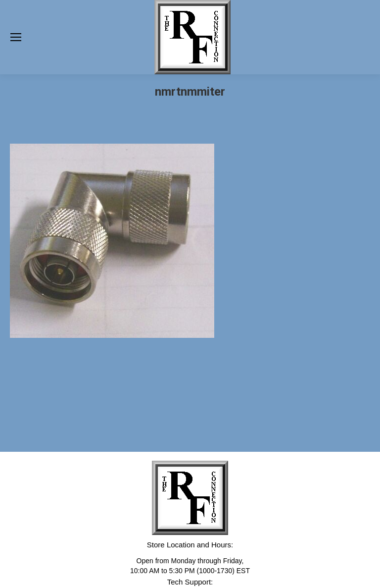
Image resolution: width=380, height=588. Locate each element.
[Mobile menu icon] (16, 37)
